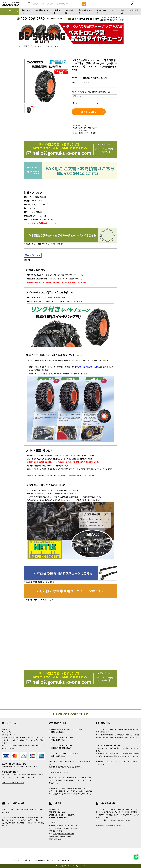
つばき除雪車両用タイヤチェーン (32, 46)
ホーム (18, 46)
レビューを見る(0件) (80, 130)
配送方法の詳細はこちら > (58, 772)
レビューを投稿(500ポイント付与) (84, 133)
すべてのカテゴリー (8, 12)
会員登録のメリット (42, 12)
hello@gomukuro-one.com (85, 19)
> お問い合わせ (64, 860)
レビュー (114, 12)
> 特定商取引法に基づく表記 (45, 860)
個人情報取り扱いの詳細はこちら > (109, 825)
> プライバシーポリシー (23, 860)
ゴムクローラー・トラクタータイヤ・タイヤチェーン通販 (16, 2)
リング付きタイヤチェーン (51, 46)
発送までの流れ (102, 12)
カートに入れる (89, 112)
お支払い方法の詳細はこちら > (13, 783)
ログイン (124, 10)
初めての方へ (26, 12)
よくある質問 (69, 12)
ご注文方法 (57, 12)
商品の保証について (85, 12)
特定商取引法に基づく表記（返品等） (86, 128)
